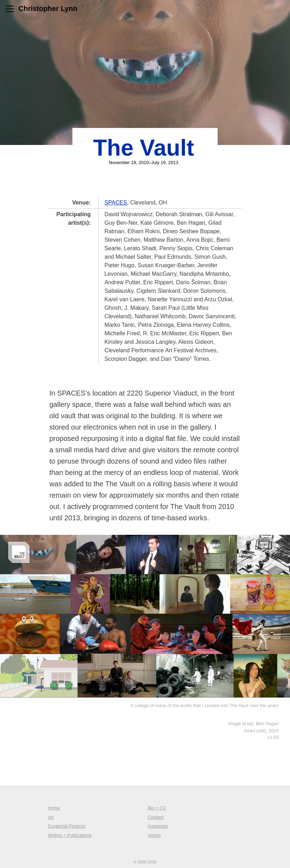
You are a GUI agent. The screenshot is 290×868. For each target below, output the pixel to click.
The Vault (144, 148)
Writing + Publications (70, 835)
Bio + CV (157, 808)
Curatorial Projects (67, 826)
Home (54, 808)
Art (51, 817)
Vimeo (154, 835)
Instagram (158, 826)
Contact (156, 817)
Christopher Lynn (48, 9)
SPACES (116, 203)
